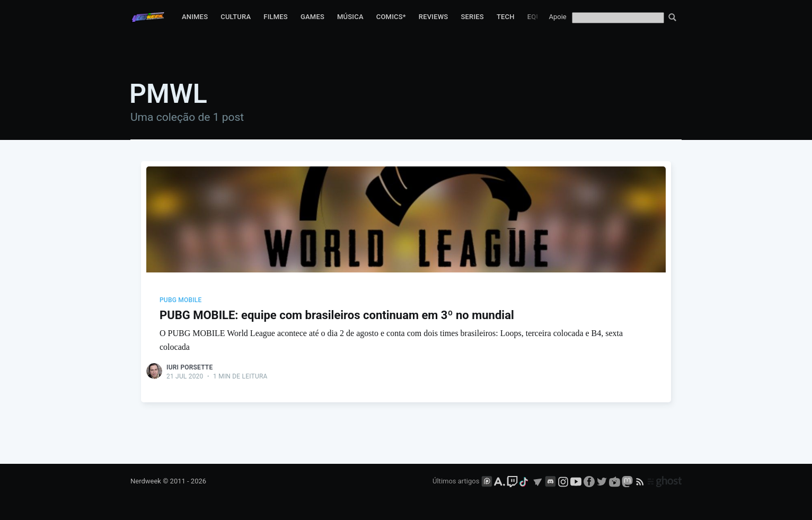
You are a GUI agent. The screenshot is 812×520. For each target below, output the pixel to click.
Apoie (558, 17)
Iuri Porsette (189, 367)
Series (472, 17)
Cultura (236, 17)
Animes (195, 17)
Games (312, 17)
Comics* (391, 17)
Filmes (276, 17)
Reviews (434, 17)
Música (350, 17)
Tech (506, 17)
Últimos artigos (456, 481)
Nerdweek (146, 481)
